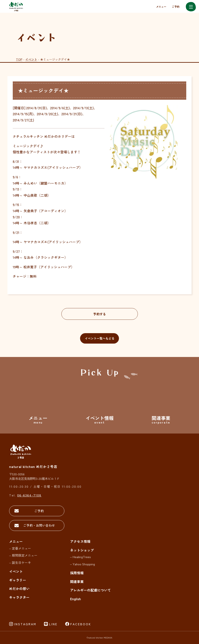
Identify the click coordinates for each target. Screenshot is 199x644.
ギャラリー (18, 580)
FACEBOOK (81, 624)
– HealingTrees (80, 557)
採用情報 (77, 573)
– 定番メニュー (20, 548)
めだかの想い (19, 589)
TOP (19, 59)
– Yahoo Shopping (83, 564)
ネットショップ (82, 550)
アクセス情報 (80, 541)
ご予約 (176, 6)
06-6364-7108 (29, 495)
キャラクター (19, 597)
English (76, 599)
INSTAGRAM (25, 624)
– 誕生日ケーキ (20, 562)
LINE (53, 624)
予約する (100, 314)
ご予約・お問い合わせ (39, 525)
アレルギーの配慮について (90, 590)
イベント (31, 59)
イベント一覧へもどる (100, 338)
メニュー (161, 6)
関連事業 (77, 582)
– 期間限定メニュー (23, 555)
